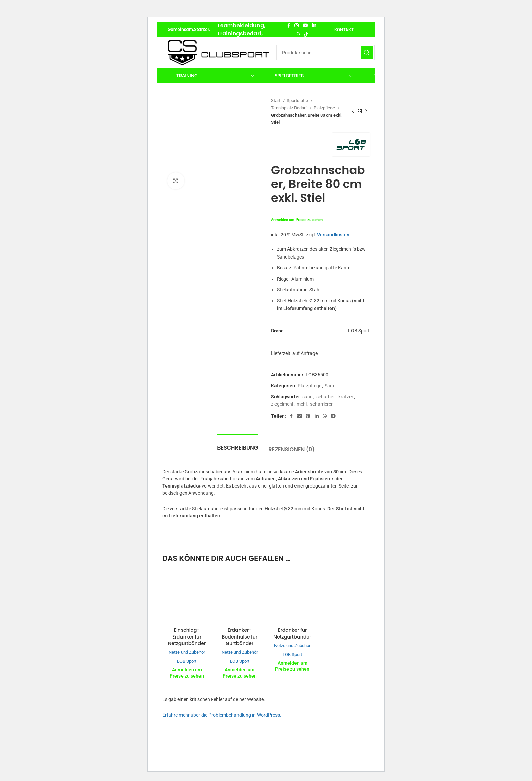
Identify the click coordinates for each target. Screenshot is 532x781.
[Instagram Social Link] (297, 25)
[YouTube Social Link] (305, 25)
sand (308, 397)
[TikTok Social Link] (306, 34)
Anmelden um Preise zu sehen (297, 220)
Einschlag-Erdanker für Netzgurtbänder (187, 637)
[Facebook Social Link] (289, 25)
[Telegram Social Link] (333, 416)
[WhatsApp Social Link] (298, 34)
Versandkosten (333, 235)
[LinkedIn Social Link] (314, 25)
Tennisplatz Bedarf (290, 108)
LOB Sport (187, 661)
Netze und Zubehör (187, 652)
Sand (330, 386)
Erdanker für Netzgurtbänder (292, 633)
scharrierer (321, 404)
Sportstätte (298, 101)
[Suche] (325, 53)
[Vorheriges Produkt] (353, 112)
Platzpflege (325, 108)
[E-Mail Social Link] (299, 416)
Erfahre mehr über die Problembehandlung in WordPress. (222, 715)
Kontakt (344, 30)
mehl (302, 404)
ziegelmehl (282, 404)
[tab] (238, 444)
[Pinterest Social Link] (308, 416)
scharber (326, 397)
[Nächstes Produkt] (366, 112)
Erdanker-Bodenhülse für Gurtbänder (240, 637)
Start (276, 101)
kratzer (346, 397)
